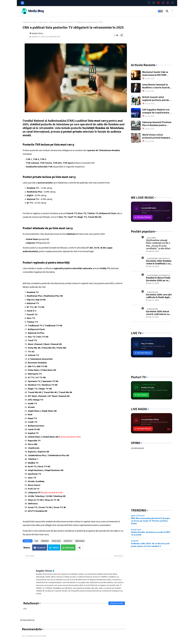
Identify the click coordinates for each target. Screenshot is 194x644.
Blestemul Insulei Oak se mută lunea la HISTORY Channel (155, 74)
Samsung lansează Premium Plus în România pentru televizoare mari (157, 124)
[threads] (173, 3)
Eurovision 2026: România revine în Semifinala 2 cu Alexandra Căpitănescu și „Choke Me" (159, 262)
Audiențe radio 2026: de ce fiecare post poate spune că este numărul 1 (150, 545)
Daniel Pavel (136, 530)
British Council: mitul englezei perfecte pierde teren (156, 99)
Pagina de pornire (30, 22)
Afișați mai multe (117, 603)
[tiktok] (168, 3)
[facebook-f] (149, 3)
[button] (160, 11)
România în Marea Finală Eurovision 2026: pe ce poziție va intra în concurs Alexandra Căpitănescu (159, 279)
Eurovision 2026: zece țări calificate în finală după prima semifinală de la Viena (159, 296)
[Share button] (79, 548)
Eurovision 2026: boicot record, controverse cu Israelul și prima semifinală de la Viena (158, 313)
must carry (56, 541)
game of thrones (138, 516)
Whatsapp (70, 548)
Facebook (41, 548)
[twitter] (154, 3)
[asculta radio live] (172, 11)
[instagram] (163, 3)
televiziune (43, 22)
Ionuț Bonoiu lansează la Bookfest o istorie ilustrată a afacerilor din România (157, 86)
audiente (135, 541)
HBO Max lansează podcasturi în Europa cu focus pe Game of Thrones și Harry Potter (150, 521)
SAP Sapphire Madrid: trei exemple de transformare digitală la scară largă (156, 111)
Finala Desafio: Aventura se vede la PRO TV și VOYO (150, 534)
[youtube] (158, 3)
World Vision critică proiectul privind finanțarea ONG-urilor (157, 136)
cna (36, 541)
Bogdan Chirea (44, 571)
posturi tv (68, 541)
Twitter (56, 548)
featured (45, 541)
